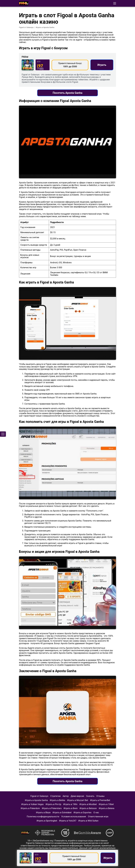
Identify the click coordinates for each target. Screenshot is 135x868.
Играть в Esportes (82, 813)
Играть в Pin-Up (53, 804)
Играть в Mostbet (88, 804)
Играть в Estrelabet (62, 813)
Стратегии (55, 796)
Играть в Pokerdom (30, 808)
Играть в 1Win (70, 804)
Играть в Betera (107, 808)
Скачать (90, 796)
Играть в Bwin (71, 808)
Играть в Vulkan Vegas (32, 804)
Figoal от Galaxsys (26, 27)
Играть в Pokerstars (52, 808)
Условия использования (74, 817)
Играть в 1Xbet (106, 804)
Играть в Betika (58, 800)
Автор (66, 796)
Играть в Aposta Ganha (36, 800)
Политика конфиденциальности (43, 817)
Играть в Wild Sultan (88, 821)
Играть (102, 65)
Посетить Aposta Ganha (67, 93)
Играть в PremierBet (100, 800)
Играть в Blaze (43, 813)
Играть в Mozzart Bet (78, 800)
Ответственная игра (98, 817)
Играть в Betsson (88, 808)
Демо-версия (77, 796)
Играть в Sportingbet (47, 821)
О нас (96, 813)
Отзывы (100, 796)
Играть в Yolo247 (68, 821)
